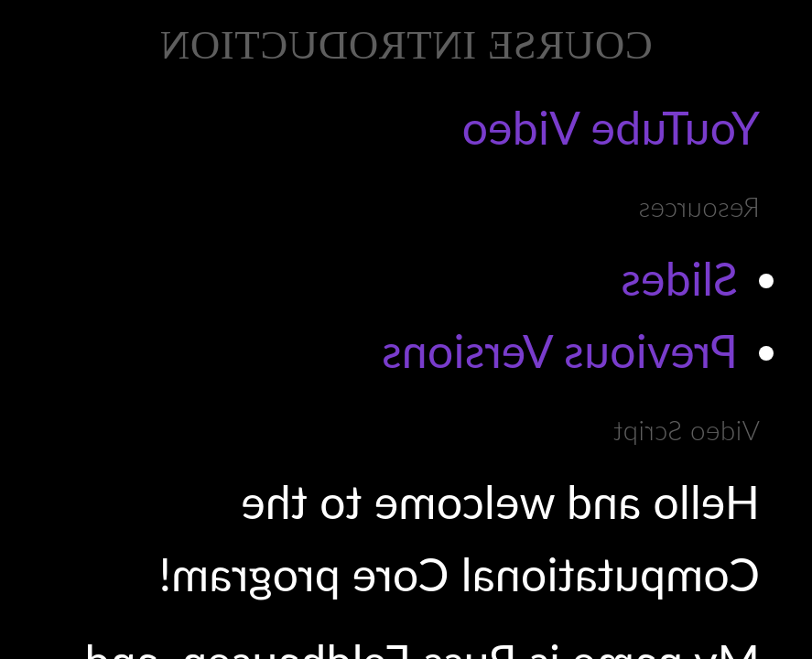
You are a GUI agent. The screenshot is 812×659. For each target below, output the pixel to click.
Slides (679, 278)
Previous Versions (560, 351)
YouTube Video (611, 127)
